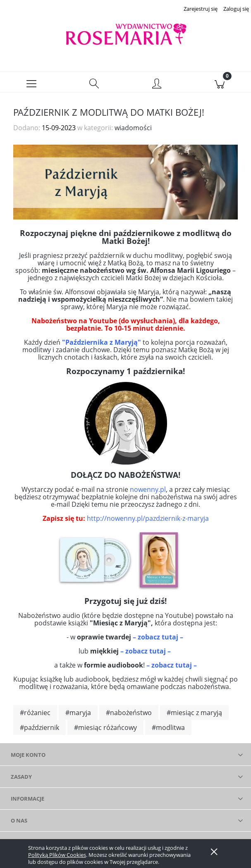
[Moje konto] (157, 87)
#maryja (78, 715)
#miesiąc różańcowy (105, 730)
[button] (31, 85)
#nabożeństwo (129, 715)
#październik (39, 730)
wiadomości (133, 130)
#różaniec (35, 715)
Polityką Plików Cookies (57, 855)
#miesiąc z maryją (194, 715)
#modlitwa (168, 730)
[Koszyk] (220, 85)
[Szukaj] (94, 85)
